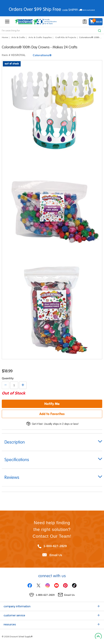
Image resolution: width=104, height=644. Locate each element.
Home (5, 37)
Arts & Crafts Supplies (40, 37)
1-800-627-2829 (55, 546)
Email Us (56, 555)
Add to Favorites (52, 414)
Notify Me (52, 404)
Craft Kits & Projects (66, 37)
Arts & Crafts (18, 37)
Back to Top (98, 637)
